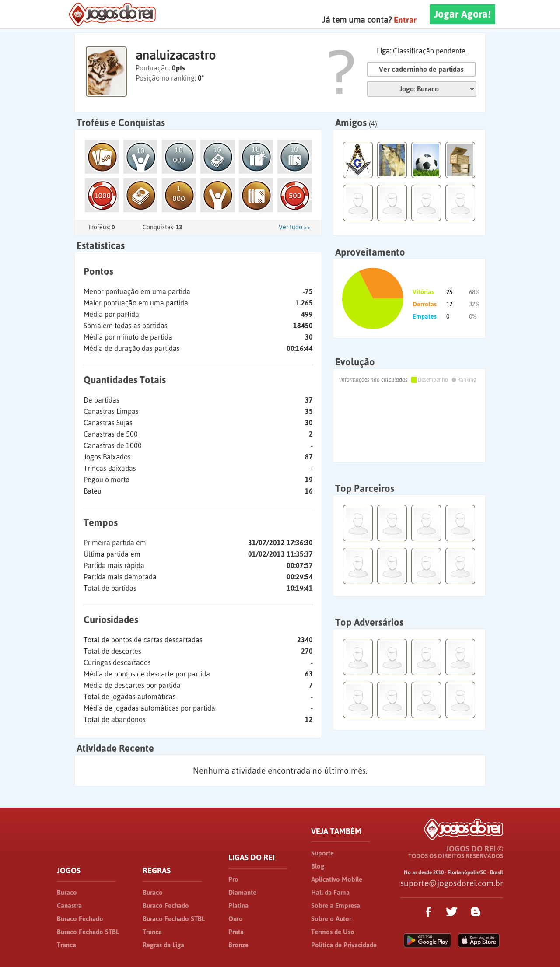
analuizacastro (176, 55)
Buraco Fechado (80, 919)
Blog (318, 866)
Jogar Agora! (462, 14)
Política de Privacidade (344, 945)
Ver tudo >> (295, 227)
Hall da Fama (330, 892)
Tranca (66, 945)
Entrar (405, 20)
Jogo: (422, 89)
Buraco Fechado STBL (88, 932)
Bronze (238, 945)
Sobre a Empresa (336, 906)
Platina (238, 906)
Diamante (242, 892)
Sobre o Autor (331, 919)
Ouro (236, 919)
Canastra (69, 906)
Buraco (67, 892)
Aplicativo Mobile (337, 879)
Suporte (322, 853)
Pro (233, 879)
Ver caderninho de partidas (421, 69)
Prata (236, 932)
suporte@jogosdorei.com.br (452, 883)
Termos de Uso (333, 932)
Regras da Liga (163, 945)
